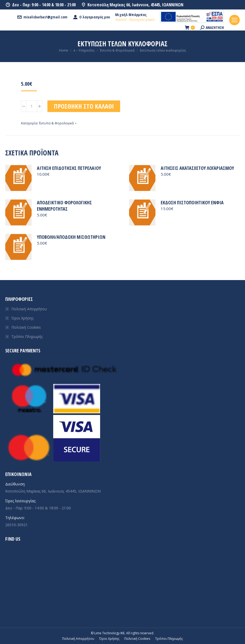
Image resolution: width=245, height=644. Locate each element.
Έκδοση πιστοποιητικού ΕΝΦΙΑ (192, 202)
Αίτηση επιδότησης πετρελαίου (69, 168)
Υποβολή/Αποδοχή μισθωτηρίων (71, 237)
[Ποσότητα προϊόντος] (32, 106)
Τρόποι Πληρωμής (27, 336)
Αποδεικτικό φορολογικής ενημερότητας (64, 206)
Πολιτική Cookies (26, 327)
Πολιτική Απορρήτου (29, 309)
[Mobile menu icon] (234, 20)
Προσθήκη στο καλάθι (84, 106)
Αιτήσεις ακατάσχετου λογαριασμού (197, 168)
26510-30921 (16, 525)
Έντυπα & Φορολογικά (56, 123)
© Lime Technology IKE (108, 633)
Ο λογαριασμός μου (91, 17)
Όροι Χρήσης (22, 318)
